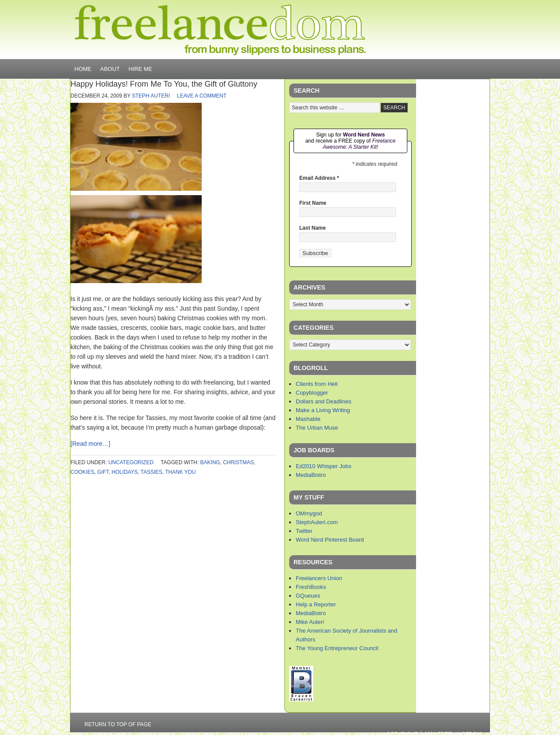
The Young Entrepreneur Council (337, 648)
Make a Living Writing (323, 410)
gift (103, 472)
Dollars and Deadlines (324, 401)
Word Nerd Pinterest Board (330, 540)
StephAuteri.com (317, 522)
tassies (151, 472)
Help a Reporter (316, 604)
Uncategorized (131, 462)
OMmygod (309, 513)
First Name (313, 203)
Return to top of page (118, 724)
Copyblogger (312, 393)
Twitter (304, 531)
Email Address (319, 178)
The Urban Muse (317, 428)
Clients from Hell (317, 384)
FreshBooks (311, 587)
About (110, 69)
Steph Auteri (151, 96)
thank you (181, 472)
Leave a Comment (202, 96)
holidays (125, 472)
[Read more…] (90, 444)
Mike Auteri (310, 622)
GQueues (308, 596)
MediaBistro (311, 475)
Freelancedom (220, 30)
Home (83, 69)
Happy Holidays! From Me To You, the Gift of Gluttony (164, 84)
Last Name (313, 228)
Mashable (308, 419)
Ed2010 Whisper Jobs (324, 466)
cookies (82, 472)
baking (210, 462)
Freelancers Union (319, 578)
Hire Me (140, 69)
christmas (239, 462)
